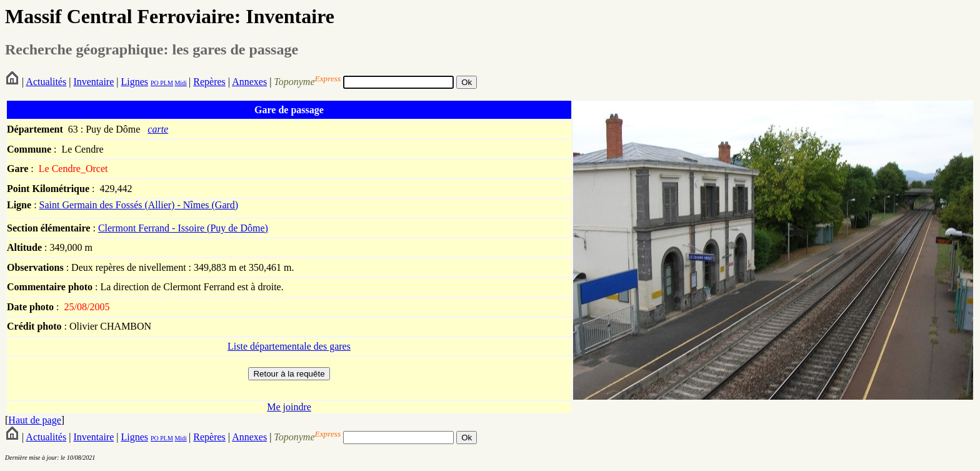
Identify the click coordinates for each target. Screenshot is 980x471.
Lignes (134, 82)
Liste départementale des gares (289, 346)
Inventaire (93, 82)
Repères (209, 82)
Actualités (46, 82)
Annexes (249, 82)
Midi (180, 83)
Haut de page (34, 420)
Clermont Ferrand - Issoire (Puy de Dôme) (183, 228)
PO (155, 83)
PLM (166, 83)
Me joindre (289, 407)
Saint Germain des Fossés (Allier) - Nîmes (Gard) (139, 205)
